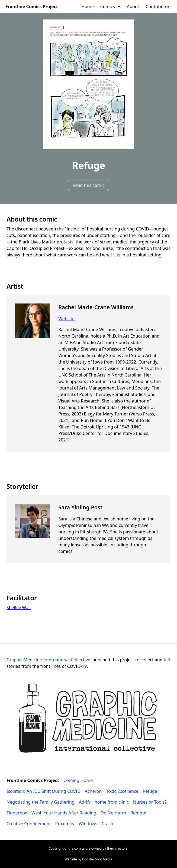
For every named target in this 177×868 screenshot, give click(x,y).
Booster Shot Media (97, 859)
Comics (110, 6)
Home (88, 6)
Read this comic (89, 185)
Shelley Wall (19, 608)
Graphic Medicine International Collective (48, 660)
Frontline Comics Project (32, 6)
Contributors (159, 6)
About (133, 6)
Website (66, 319)
